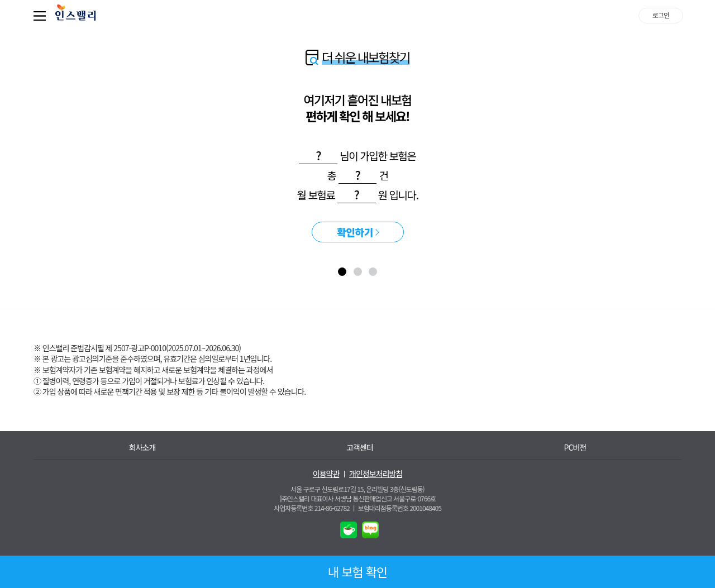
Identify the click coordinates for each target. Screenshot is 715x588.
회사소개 (142, 448)
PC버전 (575, 448)
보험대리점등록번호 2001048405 (400, 508)
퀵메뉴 (42, 16)
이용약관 (326, 474)
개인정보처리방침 (376, 474)
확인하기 (355, 232)
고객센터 (360, 448)
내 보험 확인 (358, 571)
